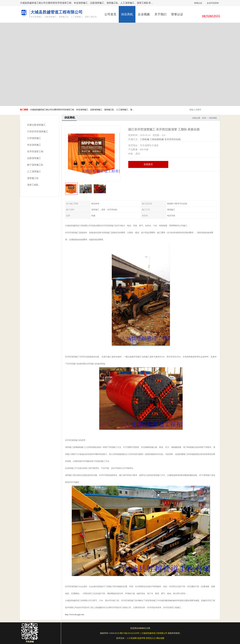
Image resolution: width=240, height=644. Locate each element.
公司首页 (110, 14)
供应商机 (127, 14)
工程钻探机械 (157, 139)
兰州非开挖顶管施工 (38, 132)
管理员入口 (151, 638)
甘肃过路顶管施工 (36, 125)
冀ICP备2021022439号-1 (130, 633)
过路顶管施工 (34, 158)
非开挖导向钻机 (173, 139)
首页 (204, 118)
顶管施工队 (33, 178)
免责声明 (141, 638)
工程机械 (145, 139)
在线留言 (148, 164)
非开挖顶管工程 (35, 152)
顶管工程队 (33, 185)
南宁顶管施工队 (35, 165)
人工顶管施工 (34, 172)
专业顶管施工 (34, 145)
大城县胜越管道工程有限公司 (154, 633)
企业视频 (144, 14)
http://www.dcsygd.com (75, 615)
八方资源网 (132, 638)
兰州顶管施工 (34, 138)
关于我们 (160, 14)
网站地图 (160, 638)
